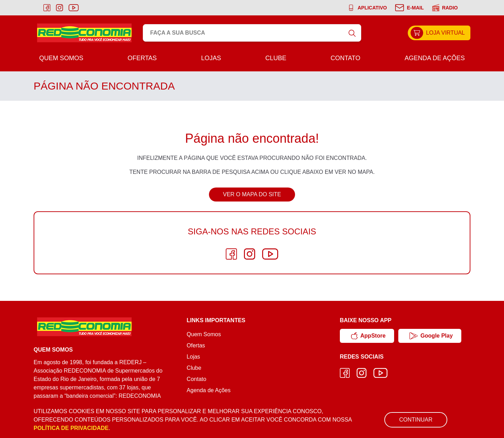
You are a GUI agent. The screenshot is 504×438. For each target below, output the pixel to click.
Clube (276, 58)
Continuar (416, 420)
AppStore (368, 336)
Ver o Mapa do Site (252, 194)
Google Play (431, 336)
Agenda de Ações (435, 58)
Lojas (211, 58)
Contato (345, 58)
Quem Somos (61, 58)
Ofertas (142, 58)
